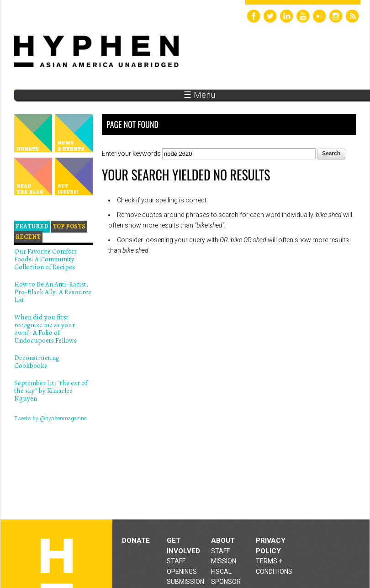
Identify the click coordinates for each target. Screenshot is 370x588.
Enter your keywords (132, 154)
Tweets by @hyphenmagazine (50, 418)
